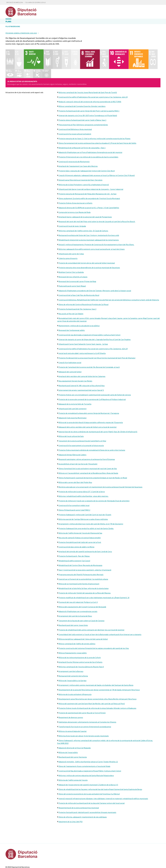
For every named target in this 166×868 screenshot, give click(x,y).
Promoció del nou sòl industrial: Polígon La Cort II (78, 582)
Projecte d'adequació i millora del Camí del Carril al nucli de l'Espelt (85, 495)
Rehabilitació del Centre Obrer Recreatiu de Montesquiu (80, 546)
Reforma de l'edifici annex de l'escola (73, 760)
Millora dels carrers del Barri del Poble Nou (75, 463)
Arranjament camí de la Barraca (71, 652)
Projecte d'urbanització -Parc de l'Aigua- (74, 536)
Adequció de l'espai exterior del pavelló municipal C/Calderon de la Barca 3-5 (88, 765)
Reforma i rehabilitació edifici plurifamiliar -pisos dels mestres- (84, 476)
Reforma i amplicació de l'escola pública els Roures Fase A (81, 647)
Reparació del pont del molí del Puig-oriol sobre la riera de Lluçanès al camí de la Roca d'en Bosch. (97, 202)
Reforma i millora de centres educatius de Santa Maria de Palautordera (86, 756)
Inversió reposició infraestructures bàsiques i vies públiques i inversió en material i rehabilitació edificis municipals (103, 779)
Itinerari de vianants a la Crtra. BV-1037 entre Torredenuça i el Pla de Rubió (88, 96)
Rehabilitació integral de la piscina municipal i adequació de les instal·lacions (89, 220)
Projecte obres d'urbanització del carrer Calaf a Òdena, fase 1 (82, 100)
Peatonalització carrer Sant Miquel (72, 266)
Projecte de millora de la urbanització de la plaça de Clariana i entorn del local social (92, 783)
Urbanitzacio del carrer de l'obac (71, 234)
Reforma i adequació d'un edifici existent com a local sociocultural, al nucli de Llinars (92, 229)
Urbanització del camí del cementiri (72, 389)
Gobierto (87, 859)
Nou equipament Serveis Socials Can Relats (75, 361)
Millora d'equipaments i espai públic (73, 633)
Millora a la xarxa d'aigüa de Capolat (73, 712)
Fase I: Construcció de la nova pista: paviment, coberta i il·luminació (85, 550)
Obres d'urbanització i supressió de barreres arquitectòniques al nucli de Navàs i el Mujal (93, 458)
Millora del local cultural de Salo (71, 417)
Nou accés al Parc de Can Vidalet (71, 294)
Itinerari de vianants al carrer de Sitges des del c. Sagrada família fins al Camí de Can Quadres (95, 320)
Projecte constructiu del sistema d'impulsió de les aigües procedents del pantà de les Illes (94, 629)
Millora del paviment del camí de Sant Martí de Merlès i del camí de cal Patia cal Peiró (92, 684)
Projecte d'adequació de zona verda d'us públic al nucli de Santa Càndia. (86, 509)
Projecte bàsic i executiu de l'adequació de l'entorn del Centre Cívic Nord (87, 151)
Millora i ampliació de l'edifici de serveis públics (77, 624)
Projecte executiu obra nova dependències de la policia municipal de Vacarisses (89, 248)
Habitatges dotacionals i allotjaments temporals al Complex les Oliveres (87, 702)
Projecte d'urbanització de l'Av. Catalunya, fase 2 (77, 289)
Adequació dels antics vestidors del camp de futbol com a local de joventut (87, 407)
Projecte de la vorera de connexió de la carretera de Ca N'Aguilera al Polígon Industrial (92, 380)
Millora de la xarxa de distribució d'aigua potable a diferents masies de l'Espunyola (91, 403)
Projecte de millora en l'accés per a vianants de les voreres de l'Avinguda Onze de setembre (94, 481)
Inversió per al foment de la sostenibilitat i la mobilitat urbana (83, 559)
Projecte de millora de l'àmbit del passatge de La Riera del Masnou (84, 573)
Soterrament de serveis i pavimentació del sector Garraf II (81, 370)
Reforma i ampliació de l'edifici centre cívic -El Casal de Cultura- (83, 211)
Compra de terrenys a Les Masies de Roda (74, 193)
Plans (8, 21)
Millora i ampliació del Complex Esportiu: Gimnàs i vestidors (82, 87)
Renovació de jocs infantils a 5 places (73, 257)
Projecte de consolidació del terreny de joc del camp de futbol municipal (87, 243)
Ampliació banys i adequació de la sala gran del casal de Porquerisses (85, 197)
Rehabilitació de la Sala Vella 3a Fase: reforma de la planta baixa (83, 569)
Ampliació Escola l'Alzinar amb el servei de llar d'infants (80, 642)
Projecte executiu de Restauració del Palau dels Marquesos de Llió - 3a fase (87, 174)
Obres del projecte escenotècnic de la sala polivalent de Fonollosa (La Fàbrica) (89, 774)
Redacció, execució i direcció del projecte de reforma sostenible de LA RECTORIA (90, 82)
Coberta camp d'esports (68, 239)
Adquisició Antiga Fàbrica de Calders (72, 435)
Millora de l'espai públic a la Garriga (72, 661)
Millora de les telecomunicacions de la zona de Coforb (80, 638)
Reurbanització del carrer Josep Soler (73, 606)
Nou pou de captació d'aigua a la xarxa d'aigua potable (80, 518)
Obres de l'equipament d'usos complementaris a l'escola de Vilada (84, 747)
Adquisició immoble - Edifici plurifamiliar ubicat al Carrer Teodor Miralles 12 (88, 742)
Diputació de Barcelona (15, 2)
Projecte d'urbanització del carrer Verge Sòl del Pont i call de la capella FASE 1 (89, 91)
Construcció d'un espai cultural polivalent (75, 114)
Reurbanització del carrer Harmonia (73, 737)
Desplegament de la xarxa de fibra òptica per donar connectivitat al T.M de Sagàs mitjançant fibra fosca (99, 670)
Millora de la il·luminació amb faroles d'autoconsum (79, 564)
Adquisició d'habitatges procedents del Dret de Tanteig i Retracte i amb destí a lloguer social (95, 271)
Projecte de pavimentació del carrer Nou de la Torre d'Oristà (82, 693)
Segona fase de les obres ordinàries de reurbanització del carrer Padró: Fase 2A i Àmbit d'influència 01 (98, 412)
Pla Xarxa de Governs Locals (36, 2)
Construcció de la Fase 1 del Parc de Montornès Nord (79, 276)
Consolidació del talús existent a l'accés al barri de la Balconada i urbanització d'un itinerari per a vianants (100, 615)
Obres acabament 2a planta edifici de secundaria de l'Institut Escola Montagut (89, 179)
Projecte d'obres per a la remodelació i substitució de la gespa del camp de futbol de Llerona (95, 375)
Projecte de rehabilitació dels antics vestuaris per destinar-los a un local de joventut (91, 610)
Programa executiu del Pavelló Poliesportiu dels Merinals (81, 555)
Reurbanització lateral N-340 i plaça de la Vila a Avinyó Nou (82, 366)
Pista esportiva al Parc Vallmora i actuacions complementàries (83, 105)
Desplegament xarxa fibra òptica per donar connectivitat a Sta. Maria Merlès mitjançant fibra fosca (97, 679)
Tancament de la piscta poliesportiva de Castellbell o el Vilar (82, 421)
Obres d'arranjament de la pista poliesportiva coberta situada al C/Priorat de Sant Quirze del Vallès (97, 123)
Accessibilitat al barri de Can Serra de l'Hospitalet (78, 444)
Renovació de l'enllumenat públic (72, 311)
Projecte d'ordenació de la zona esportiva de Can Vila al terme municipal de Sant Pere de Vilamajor (97, 338)
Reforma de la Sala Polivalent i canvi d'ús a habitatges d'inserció (84, 165)
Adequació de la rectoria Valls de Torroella (75, 384)
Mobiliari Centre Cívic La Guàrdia (71, 252)
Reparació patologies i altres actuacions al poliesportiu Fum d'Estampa (87, 440)
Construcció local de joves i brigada (72, 206)
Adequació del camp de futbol (70, 352)
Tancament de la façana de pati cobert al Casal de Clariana (81, 601)
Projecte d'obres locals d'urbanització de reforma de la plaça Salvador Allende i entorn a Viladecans (97, 688)
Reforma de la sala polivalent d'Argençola (75, 675)
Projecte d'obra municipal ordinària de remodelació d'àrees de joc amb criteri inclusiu (92, 430)
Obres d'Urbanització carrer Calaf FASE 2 (74, 490)
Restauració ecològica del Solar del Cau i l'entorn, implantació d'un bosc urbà (89, 216)
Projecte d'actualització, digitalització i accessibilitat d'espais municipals (87, 793)
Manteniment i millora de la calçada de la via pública (79, 306)
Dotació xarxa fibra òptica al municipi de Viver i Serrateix (80, 160)
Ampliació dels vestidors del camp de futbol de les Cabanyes (82, 357)
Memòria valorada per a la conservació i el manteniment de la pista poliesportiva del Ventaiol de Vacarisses (100, 467)
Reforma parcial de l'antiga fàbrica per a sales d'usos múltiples (83, 500)
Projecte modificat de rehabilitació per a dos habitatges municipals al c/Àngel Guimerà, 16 (94, 578)
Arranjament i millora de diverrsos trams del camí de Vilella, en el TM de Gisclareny (91, 504)
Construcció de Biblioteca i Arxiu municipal (75, 110)
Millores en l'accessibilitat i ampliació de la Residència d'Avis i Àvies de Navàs (88, 453)
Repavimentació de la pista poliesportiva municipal (79, 788)
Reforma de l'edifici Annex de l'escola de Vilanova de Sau (80, 513)
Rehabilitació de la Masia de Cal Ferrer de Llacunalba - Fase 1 (82, 128)
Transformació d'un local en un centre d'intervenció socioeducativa (85, 707)
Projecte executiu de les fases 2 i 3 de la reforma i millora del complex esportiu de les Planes (94, 119)
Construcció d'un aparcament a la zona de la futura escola (81, 426)
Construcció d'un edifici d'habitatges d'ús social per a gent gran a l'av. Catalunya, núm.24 (93, 77)
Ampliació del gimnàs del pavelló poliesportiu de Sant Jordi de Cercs (85, 532)
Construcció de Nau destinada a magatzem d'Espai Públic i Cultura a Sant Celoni (90, 751)
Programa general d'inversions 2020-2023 (21, 33)
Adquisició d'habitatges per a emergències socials (78, 592)
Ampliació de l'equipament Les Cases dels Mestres (78, 146)
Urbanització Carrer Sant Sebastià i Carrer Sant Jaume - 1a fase (83, 324)
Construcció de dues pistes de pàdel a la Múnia (76, 527)
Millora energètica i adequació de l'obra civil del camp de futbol (83, 619)
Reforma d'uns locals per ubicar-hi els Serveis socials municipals (84, 716)
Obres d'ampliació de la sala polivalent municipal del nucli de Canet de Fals (88, 449)
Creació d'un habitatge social (70, 343)
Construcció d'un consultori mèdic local (74, 486)
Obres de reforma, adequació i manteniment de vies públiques (83, 797)
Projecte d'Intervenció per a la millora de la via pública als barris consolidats (88, 137)
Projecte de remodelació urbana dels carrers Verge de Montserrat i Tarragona (89, 393)
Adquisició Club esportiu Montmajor (73, 398)
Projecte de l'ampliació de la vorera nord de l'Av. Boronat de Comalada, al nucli (89, 347)
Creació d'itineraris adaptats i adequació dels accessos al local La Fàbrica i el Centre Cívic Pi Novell (97, 156)
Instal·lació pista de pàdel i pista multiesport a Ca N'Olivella (82, 334)
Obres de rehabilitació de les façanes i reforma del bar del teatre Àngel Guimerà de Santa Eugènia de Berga (100, 770)
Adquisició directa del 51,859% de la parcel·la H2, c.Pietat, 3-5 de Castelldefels (89, 188)
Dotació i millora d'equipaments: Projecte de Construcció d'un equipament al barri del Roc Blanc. (96, 225)
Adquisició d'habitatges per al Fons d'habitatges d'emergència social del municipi (90, 133)
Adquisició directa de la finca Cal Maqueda (75, 728)
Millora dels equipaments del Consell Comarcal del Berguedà (82, 587)
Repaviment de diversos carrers (71, 698)
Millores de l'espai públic (68, 733)
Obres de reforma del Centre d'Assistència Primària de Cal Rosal (83, 285)
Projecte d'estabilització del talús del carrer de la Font (80, 523)
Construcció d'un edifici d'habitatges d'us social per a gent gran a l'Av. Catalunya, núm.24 (93, 329)
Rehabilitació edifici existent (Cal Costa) (74, 541)
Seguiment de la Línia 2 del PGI (70, 802)
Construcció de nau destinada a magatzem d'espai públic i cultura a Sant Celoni (89, 315)
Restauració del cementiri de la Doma (73, 656)
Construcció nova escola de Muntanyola (74, 142)
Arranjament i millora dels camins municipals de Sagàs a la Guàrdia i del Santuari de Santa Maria (96, 665)
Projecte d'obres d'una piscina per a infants (75, 183)
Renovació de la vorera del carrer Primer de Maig (77, 262)
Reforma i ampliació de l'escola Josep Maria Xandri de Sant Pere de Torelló (88, 73)
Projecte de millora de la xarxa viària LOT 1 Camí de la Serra (82, 472)
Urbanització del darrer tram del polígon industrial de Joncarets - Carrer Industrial (91, 169)
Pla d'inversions (13, 26)
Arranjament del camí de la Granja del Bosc (75, 596)
